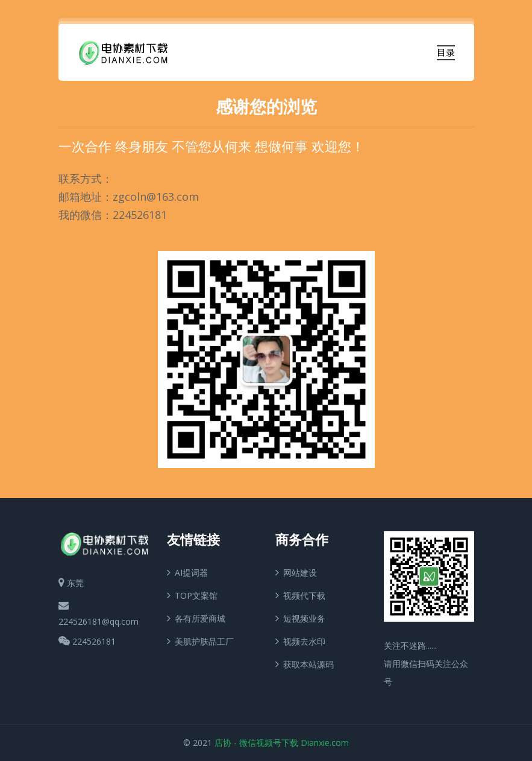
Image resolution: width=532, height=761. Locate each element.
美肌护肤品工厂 (200, 641)
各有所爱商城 (196, 618)
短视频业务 (300, 618)
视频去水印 (300, 641)
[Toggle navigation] (446, 52)
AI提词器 (187, 572)
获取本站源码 (305, 664)
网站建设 (296, 572)
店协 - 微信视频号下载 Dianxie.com (282, 743)
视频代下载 (300, 595)
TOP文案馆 (192, 595)
